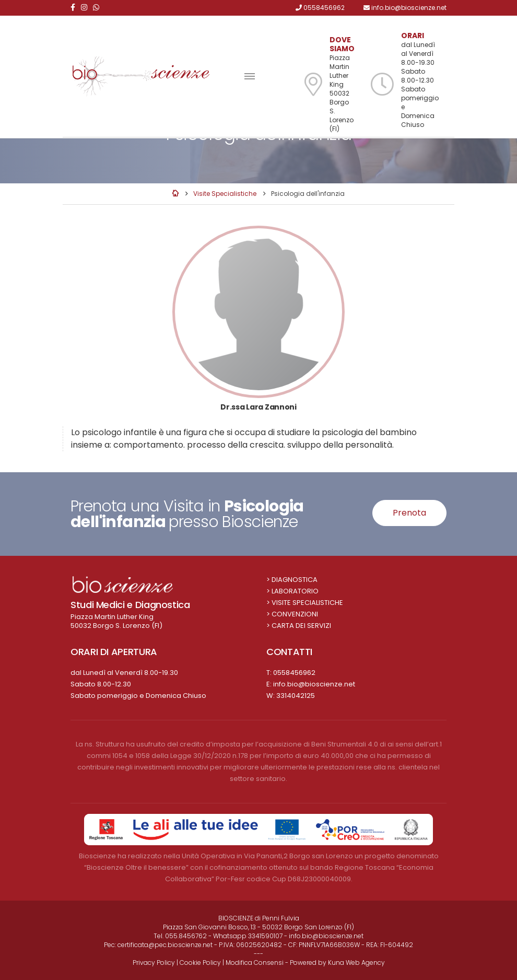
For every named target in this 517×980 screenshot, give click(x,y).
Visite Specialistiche (225, 194)
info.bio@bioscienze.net (314, 684)
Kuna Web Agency (356, 962)
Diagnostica (295, 580)
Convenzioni (295, 614)
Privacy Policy (154, 962)
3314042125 (296, 696)
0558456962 (294, 673)
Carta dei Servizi (301, 626)
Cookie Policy (200, 962)
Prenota (409, 513)
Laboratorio (295, 591)
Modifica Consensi (255, 962)
